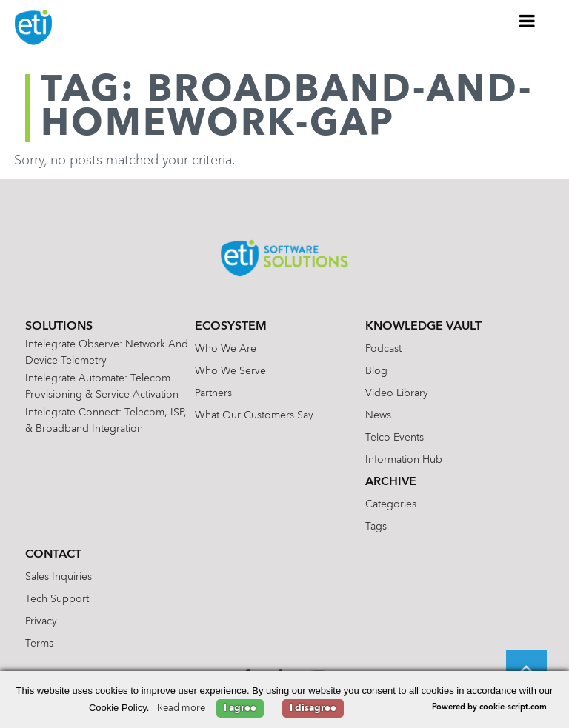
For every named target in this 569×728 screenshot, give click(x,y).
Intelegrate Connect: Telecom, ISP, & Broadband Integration (106, 421)
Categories (391, 504)
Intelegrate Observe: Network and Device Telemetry (107, 353)
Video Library (397, 393)
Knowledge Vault (423, 327)
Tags (376, 527)
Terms (39, 644)
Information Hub (404, 460)
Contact (53, 555)
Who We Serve (230, 371)
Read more (181, 708)
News (378, 415)
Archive (391, 482)
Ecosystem (231, 327)
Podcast (383, 349)
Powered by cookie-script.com (489, 708)
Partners (213, 393)
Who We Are (226, 349)
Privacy (41, 621)
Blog (376, 371)
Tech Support (57, 599)
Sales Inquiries (59, 577)
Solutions (59, 327)
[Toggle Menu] (528, 21)
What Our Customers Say (254, 415)
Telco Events (395, 438)
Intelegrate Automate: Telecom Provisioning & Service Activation (102, 387)
